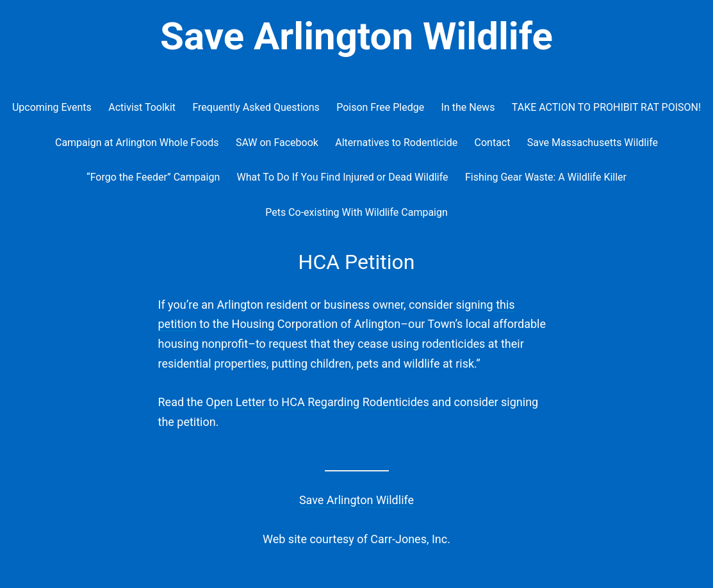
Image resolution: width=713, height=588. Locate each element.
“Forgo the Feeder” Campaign (153, 177)
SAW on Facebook (277, 143)
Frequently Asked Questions (256, 107)
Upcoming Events (52, 107)
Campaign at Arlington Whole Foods (137, 143)
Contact (493, 143)
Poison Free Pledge (380, 107)
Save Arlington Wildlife (356, 36)
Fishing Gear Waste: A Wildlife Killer (546, 177)
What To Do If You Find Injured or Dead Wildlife (343, 177)
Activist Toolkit (142, 107)
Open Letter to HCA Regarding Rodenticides (317, 402)
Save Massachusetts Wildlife (593, 143)
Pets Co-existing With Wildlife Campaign (356, 212)
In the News (468, 107)
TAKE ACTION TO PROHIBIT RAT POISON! (606, 107)
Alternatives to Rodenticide (396, 143)
